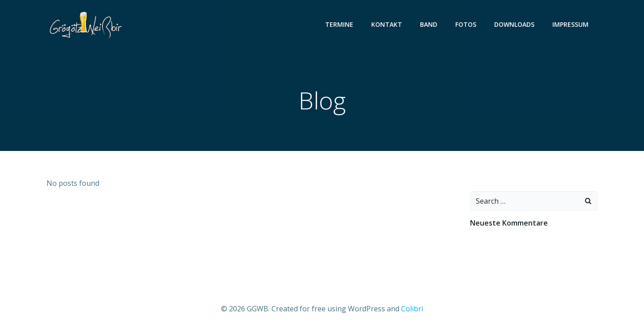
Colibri (412, 309)
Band (429, 24)
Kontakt (387, 24)
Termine (339, 24)
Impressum (570, 24)
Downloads (514, 24)
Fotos (466, 24)
